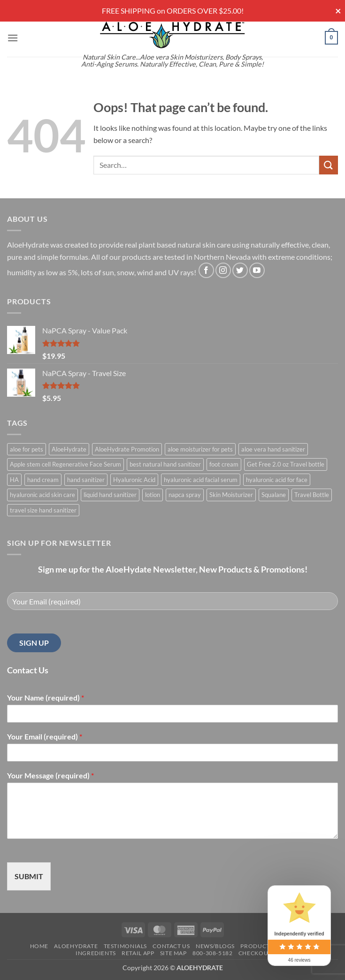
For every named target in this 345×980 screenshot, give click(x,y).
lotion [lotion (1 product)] (153, 495)
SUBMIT (29, 876)
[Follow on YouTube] (257, 270)
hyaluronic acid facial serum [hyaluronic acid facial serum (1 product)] (201, 480)
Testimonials (125, 946)
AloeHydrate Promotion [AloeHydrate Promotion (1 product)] (127, 449)
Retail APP (138, 953)
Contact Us (171, 946)
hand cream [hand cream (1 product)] (43, 480)
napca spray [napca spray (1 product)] (185, 495)
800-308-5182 (212, 953)
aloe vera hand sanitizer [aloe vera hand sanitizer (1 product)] (273, 449)
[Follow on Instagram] (223, 270)
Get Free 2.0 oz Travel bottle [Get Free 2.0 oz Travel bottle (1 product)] (286, 464)
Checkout (255, 953)
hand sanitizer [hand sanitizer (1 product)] (86, 480)
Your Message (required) (50, 775)
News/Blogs (215, 946)
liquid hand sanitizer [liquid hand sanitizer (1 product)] (110, 495)
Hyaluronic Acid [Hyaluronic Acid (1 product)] (134, 480)
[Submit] (329, 165)
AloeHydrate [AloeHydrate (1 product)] (69, 449)
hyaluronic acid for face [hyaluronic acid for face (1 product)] (277, 480)
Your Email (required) (45, 736)
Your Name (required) (46, 697)
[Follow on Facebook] (206, 270)
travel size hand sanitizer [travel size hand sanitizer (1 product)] (43, 510)
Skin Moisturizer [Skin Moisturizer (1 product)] (231, 495)
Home (39, 946)
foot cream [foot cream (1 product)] (224, 464)
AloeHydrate (76, 946)
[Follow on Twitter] (240, 270)
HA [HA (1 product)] (14, 480)
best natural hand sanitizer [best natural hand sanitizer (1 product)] (165, 464)
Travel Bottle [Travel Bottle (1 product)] (312, 495)
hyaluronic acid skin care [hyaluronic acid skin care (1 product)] (42, 495)
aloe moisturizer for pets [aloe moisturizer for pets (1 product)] (200, 449)
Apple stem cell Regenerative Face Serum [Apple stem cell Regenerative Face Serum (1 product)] (65, 464)
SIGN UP (34, 643)
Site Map (173, 953)
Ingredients (96, 953)
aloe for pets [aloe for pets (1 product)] (27, 449)
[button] (13, 38)
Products (257, 946)
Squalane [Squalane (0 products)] (274, 495)
